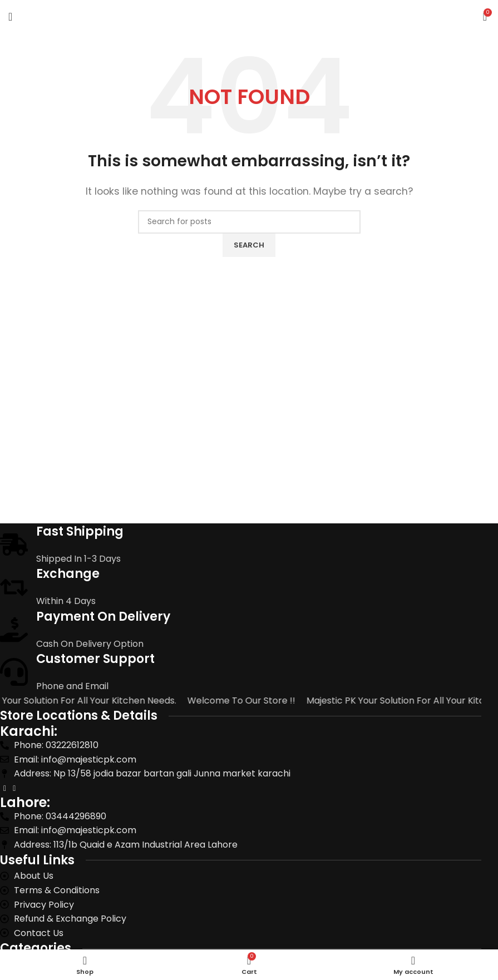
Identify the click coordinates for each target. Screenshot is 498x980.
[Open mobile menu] (10, 17)
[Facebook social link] (5, 788)
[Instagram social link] (14, 788)
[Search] (249, 222)
